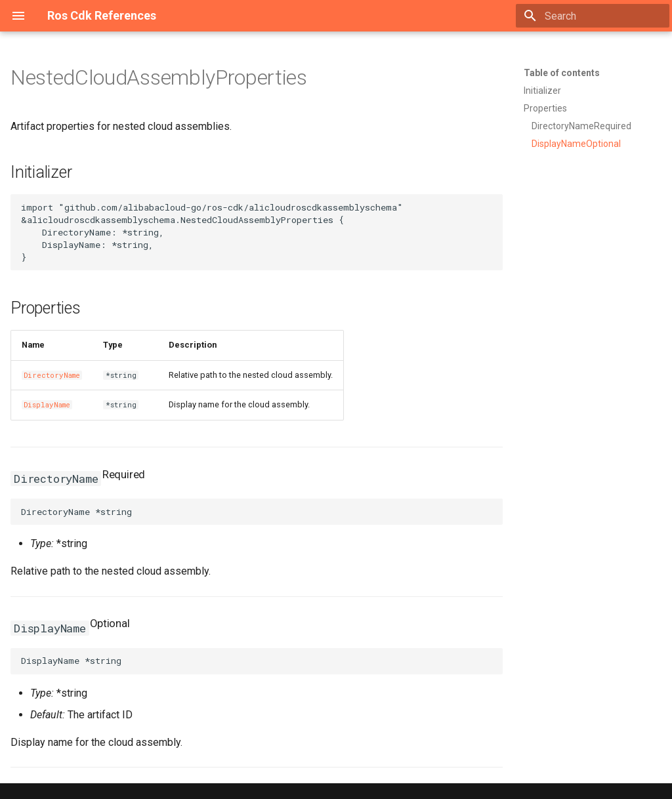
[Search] (593, 16)
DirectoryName (52, 375)
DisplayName (47, 405)
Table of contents (562, 73)
